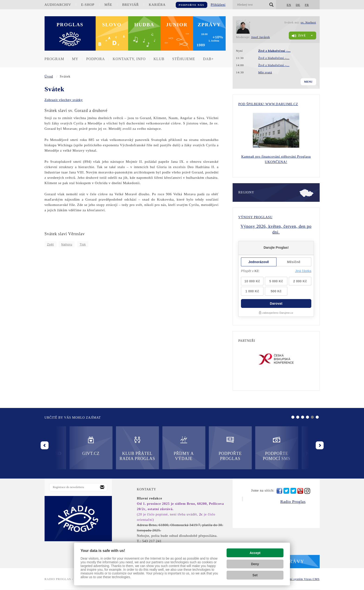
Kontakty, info (129, 59)
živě (299, 36)
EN (289, 5)
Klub (159, 59)
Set (255, 575)
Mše (108, 5)
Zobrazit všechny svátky (64, 100)
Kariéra (157, 5)
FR (307, 5)
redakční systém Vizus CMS (300, 579)
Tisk (83, 244)
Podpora (95, 59)
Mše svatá (265, 72)
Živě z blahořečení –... (274, 58)
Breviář (130, 5)
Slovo (112, 25)
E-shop (88, 5)
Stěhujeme (184, 59)
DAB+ (208, 59)
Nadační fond (252, 446)
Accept (255, 553)
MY (75, 59)
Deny (255, 564)
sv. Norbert (308, 22)
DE (298, 5)
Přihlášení (218, 5)
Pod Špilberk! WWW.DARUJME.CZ (268, 104)
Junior (177, 25)
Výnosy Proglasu (255, 217)
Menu (308, 82)
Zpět (50, 244)
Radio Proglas (293, 502)
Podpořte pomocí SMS (205, 448)
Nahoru (67, 244)
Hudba (144, 25)
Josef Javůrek (261, 37)
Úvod (49, 76)
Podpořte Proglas (159, 448)
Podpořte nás (192, 5)
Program (54, 59)
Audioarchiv (58, 5)
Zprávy (209, 25)
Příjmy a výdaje (112, 448)
